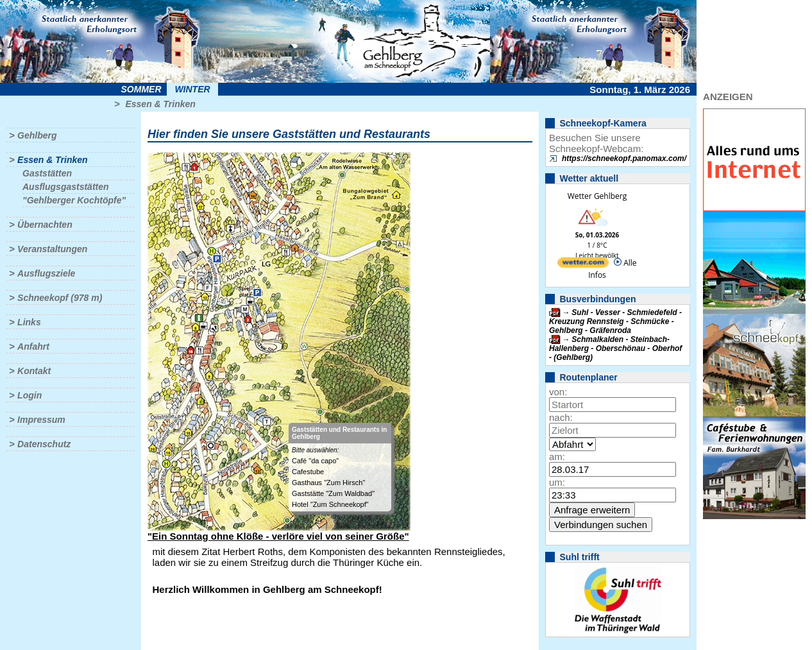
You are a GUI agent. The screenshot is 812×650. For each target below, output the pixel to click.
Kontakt (34, 371)
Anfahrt (33, 346)
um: (557, 482)
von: (558, 392)
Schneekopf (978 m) (60, 298)
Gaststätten (47, 173)
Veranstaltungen (52, 249)
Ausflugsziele (46, 273)
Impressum (41, 420)
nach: (561, 417)
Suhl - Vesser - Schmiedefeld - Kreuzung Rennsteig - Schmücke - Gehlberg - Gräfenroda (615, 321)
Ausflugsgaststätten (66, 187)
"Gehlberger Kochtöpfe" (74, 200)
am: (557, 457)
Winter (192, 89)
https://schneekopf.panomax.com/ (624, 158)
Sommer (141, 89)
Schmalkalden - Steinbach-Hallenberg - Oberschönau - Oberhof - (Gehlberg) (615, 348)
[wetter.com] (583, 265)
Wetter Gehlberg (597, 196)
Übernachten (45, 225)
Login (30, 395)
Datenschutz (44, 444)
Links (29, 322)
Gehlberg (37, 135)
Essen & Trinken (160, 104)
